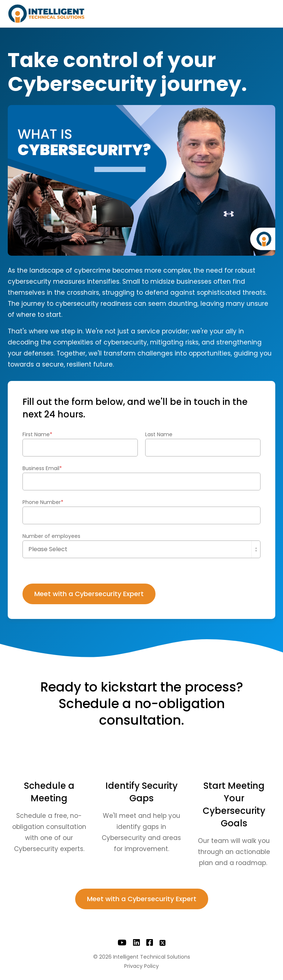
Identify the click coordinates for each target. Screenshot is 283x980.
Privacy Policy (141, 966)
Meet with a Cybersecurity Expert (142, 899)
